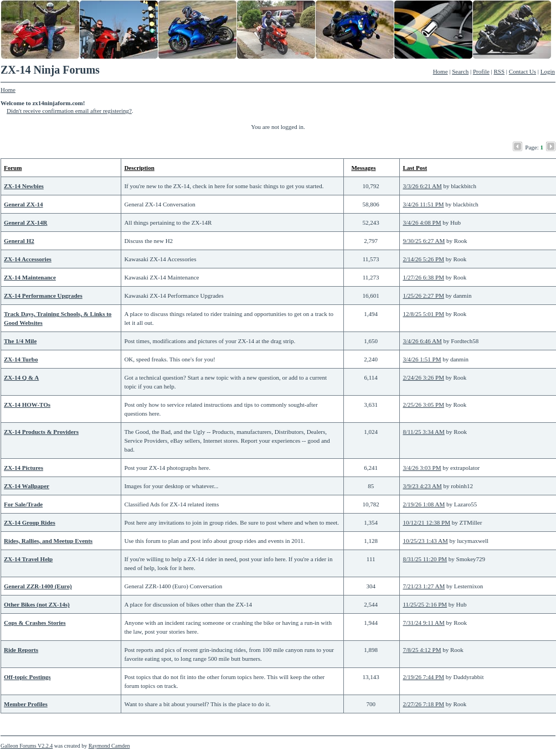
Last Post (415, 168)
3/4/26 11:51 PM (423, 204)
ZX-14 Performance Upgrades (43, 296)
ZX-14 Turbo (21, 359)
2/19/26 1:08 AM (424, 504)
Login (548, 71)
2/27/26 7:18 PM (423, 704)
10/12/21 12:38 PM (426, 522)
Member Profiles (26, 704)
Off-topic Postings (27, 677)
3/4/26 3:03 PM (422, 468)
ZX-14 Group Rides (30, 522)
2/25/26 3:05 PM (423, 405)
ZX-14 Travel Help (28, 559)
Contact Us (522, 71)
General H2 (19, 241)
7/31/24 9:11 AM (423, 623)
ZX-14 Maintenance (30, 277)
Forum (13, 168)
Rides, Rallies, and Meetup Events (48, 541)
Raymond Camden (109, 746)
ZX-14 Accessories (28, 259)
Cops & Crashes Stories (35, 623)
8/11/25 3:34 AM (423, 432)
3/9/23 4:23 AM (422, 486)
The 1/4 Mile (20, 341)
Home (441, 71)
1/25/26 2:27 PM (423, 296)
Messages (363, 168)
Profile (481, 71)
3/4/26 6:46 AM (422, 341)
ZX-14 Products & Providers (41, 432)
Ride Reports (21, 650)
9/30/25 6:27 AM (424, 241)
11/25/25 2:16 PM (425, 604)
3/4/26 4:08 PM (422, 222)
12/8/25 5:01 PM (423, 314)
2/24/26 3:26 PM (423, 377)
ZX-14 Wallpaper (27, 486)
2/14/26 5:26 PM (423, 259)
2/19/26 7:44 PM (423, 677)
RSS (500, 71)
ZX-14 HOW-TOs (27, 405)
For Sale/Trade (23, 504)
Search (460, 71)
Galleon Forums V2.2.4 (27, 746)
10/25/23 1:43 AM (425, 541)
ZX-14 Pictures (24, 468)
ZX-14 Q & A (21, 377)
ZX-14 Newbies (24, 186)
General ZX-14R (26, 222)
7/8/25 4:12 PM (422, 650)
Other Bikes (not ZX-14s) (37, 604)
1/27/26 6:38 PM (423, 277)
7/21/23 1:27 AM (424, 586)
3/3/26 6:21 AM (422, 186)
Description (139, 168)
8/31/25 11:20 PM (425, 559)
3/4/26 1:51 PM (422, 359)
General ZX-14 (24, 204)
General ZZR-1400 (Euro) (38, 586)
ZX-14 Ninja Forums (50, 70)
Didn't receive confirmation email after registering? (69, 111)
